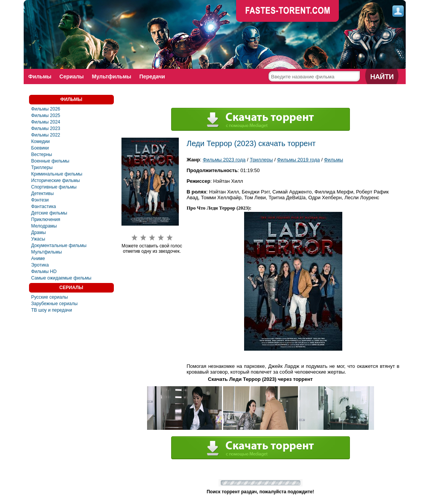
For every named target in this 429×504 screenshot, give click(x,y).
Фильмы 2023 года (224, 160)
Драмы (39, 232)
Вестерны (42, 154)
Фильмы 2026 (46, 109)
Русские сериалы (50, 297)
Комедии (41, 141)
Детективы (43, 193)
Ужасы (38, 239)
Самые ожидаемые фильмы (62, 278)
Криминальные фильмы (57, 174)
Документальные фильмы (59, 245)
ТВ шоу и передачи (52, 310)
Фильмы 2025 (46, 115)
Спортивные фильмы (54, 187)
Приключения (46, 219)
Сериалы (72, 76)
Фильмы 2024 (46, 122)
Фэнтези (40, 200)
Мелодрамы (44, 226)
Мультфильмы (113, 76)
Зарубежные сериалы (55, 304)
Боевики (40, 148)
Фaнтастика (44, 206)
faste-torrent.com (288, 11)
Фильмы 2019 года (298, 160)
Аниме (38, 259)
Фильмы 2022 (46, 135)
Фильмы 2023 (46, 128)
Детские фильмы (49, 213)
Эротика (40, 265)
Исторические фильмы (56, 180)
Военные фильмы (50, 161)
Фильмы (40, 76)
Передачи (153, 76)
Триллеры (42, 167)
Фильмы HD (44, 272)
